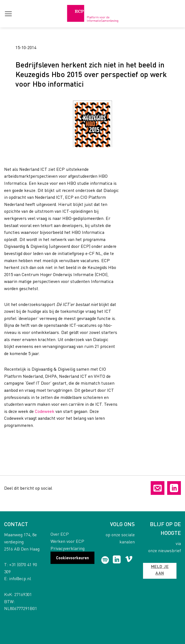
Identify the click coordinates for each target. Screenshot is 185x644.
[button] (8, 14)
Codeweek (45, 411)
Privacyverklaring (68, 548)
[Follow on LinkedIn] (117, 560)
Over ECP (60, 534)
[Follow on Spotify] (105, 560)
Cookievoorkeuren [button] (72, 558)
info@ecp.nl (20, 578)
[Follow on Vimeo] (129, 560)
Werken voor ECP (67, 541)
